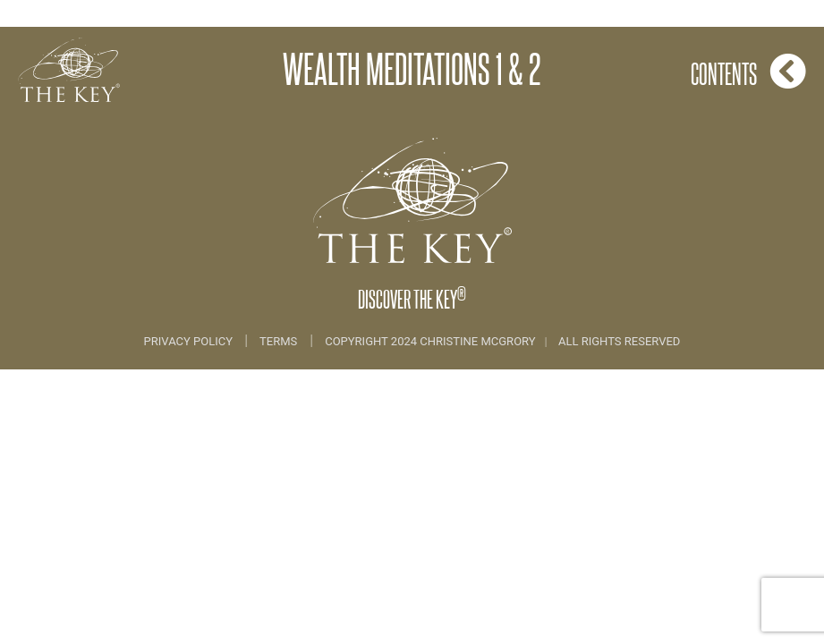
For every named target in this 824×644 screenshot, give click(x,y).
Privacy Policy (190, 341)
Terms (278, 341)
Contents (748, 71)
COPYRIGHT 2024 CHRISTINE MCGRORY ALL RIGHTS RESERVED (502, 341)
